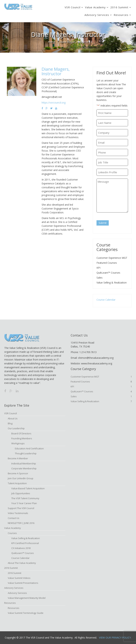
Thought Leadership (26, 453)
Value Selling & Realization (112, 283)
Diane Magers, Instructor (56, 71)
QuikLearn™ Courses (108, 273)
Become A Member (18, 458)
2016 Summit (119, 7)
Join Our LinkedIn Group (21, 478)
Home (52, 42)
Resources (121, 15)
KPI (98, 268)
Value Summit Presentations (23, 583)
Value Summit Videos (19, 578)
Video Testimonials (18, 513)
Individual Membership (24, 463)
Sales (100, 278)
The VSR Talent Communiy (25, 498)
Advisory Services (97, 15)
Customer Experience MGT (112, 258)
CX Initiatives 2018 (21, 548)
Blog (10, 423)
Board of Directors (21, 433)
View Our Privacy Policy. (115, 638)
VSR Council (73, 7)
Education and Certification (29, 448)
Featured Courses (107, 263)
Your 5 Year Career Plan (24, 503)
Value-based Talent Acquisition (28, 488)
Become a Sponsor (18, 473)
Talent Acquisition (17, 483)
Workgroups (18, 443)
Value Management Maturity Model (27, 598)
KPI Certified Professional (25, 543)
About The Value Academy (22, 563)
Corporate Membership (24, 468)
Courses (12, 533)
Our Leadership (16, 428)
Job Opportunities (21, 493)
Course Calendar (106, 300)
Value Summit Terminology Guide (26, 613)
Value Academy (95, 7)
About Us (13, 418)
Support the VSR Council (21, 508)
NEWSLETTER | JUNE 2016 (21, 523)
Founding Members (22, 438)
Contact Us (14, 518)
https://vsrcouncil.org (54, 103)
